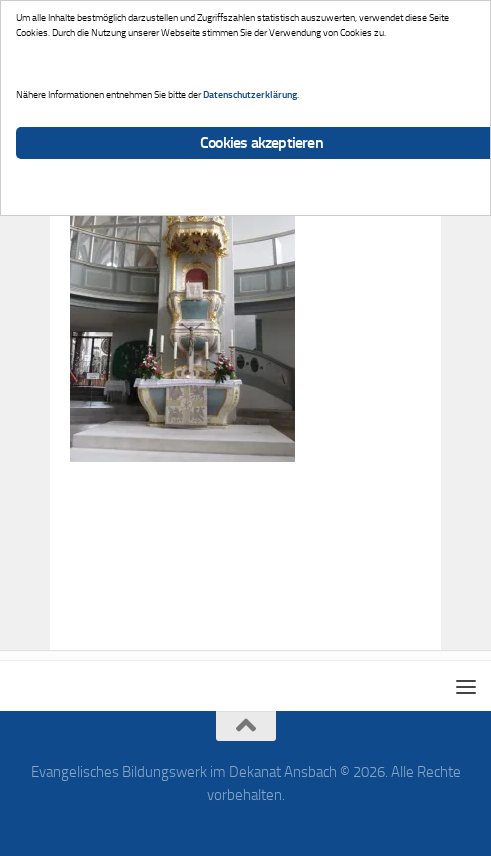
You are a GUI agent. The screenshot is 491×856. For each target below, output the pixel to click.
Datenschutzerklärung (250, 94)
